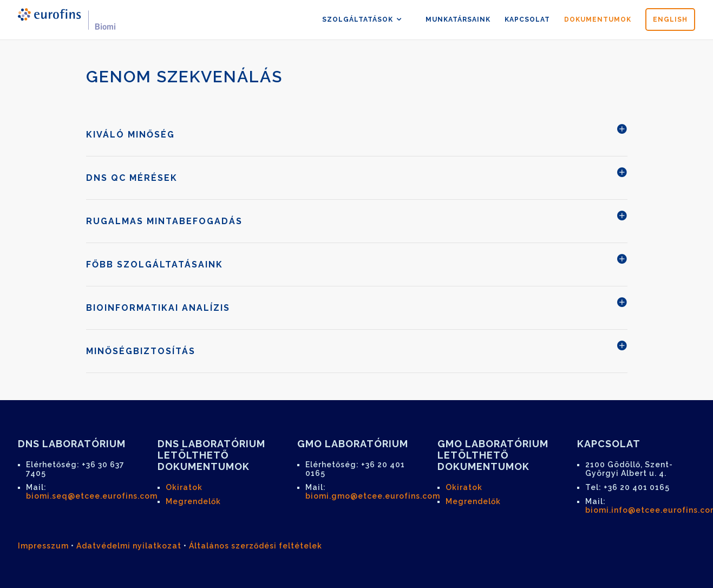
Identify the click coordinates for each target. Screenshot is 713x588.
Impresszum (43, 546)
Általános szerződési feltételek (256, 546)
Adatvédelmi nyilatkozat (129, 546)
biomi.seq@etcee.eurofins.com (92, 496)
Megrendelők (193, 501)
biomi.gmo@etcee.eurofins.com (373, 496)
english (670, 19)
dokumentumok (598, 19)
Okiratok (184, 487)
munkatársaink (458, 19)
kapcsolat (527, 19)
